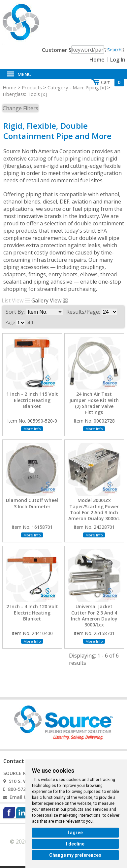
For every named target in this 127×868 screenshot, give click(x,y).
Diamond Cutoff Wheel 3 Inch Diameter (32, 503)
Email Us (19, 797)
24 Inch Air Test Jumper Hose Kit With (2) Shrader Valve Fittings (94, 403)
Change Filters (20, 108)
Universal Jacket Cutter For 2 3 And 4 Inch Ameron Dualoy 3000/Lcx (94, 616)
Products (32, 87)
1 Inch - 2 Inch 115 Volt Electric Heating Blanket (32, 400)
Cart (112, 82)
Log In (118, 60)
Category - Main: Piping (73, 87)
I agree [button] (75, 833)
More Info (32, 429)
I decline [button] (75, 844)
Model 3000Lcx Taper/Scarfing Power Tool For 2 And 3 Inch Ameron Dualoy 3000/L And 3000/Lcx (94, 512)
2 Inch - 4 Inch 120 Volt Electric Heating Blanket (32, 613)
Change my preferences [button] (75, 855)
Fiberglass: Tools (21, 94)
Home (97, 60)
